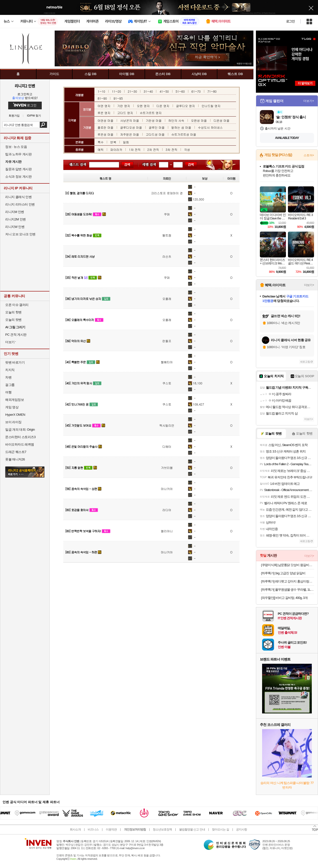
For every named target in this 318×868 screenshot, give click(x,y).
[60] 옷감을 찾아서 (77, 510)
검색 (43, 125)
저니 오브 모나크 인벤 (20, 234)
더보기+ (309, 101)
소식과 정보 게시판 (18, 177)
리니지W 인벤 (15, 227)
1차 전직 (135, 149)
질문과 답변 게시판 (18, 169)
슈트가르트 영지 (151, 113)
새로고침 (305, 362)
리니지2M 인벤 (16, 219)
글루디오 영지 (186, 106)
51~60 (180, 91)
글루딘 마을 (157, 127)
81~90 (102, 98)
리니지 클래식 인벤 (18, 197)
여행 (8, 392)
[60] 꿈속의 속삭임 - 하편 (81, 552)
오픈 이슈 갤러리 (17, 305)
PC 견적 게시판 (16, 335)
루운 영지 (104, 113)
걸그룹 (10, 385)
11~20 (116, 91)
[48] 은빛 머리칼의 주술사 (81, 446)
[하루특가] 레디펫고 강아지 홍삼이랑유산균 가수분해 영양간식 (288, 581)
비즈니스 (93, 829)
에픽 (101, 149)
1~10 (101, 91)
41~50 (164, 91)
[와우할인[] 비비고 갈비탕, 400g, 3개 (284, 598)
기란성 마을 (154, 120)
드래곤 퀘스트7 (16, 452)
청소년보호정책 (162, 829)
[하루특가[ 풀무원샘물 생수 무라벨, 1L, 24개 (288, 590)
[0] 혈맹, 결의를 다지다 (79, 193)
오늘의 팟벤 (13, 320)
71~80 (212, 91)
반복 (113, 142)
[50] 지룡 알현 (74, 468)
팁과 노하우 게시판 (18, 154)
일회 (126, 142)
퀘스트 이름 (77, 165)
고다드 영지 (125, 113)
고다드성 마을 (155, 134)
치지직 (10, 370)
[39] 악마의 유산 (75, 341)
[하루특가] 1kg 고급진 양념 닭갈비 (283, 573)
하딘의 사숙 (176, 120)
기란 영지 (124, 106)
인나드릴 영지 (211, 106)
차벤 (8, 377)
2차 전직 (153, 149)
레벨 (146, 165)
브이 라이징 (13, 422)
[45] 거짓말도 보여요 (78, 425)
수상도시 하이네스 (210, 127)
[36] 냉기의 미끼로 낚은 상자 (83, 299)
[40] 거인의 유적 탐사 (79, 383)
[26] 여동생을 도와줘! (79, 214)
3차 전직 (172, 149)
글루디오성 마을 (131, 127)
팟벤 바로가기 (15, 362)
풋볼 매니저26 (15, 459)
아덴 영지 (104, 106)
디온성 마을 (222, 120)
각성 (187, 149)
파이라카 (116, 149)
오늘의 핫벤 (13, 312)
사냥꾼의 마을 (130, 120)
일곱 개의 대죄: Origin (20, 430)
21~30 (132, 91)
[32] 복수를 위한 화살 (79, 235)
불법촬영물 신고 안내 (192, 829)
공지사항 (241, 829)
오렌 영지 (143, 106)
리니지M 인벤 (15, 212)
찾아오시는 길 (220, 829)
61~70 (196, 91)
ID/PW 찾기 (34, 116)
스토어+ (309, 155)
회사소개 (75, 829)
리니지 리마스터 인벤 (20, 204)
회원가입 (14, 116)
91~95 (118, 98)
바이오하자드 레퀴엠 (20, 444)
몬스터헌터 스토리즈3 (20, 437)
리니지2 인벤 (25, 86)
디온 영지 (163, 106)
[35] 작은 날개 (74, 277)
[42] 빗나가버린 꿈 (77, 404)
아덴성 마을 (106, 120)
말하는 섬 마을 (181, 127)
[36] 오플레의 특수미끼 (79, 320)
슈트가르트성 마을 (184, 134)
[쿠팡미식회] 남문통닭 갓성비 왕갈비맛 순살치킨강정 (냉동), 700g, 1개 (288, 565)
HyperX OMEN (15, 415)
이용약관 (111, 829)
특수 (101, 142)
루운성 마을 (106, 134)
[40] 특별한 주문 (75, 362)
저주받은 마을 (130, 134)
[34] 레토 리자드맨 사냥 (80, 256)
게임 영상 (12, 407)
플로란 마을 (106, 127)
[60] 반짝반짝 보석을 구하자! (83, 531)
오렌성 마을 (199, 120)
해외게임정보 (15, 400)
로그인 (290, 21)
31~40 (148, 91)
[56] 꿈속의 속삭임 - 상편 (81, 489)
